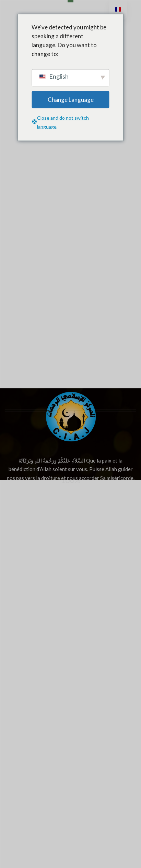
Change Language (71, 99)
